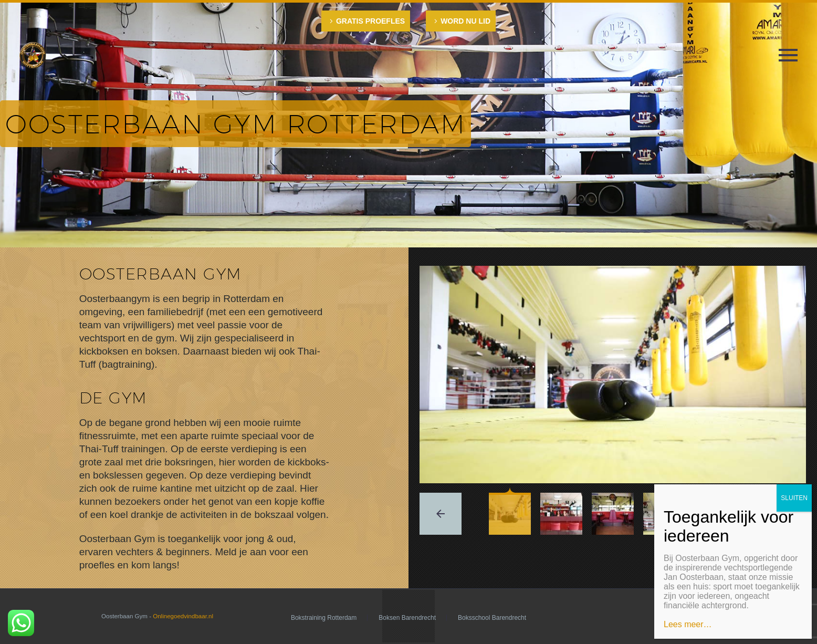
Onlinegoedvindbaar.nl (183, 616)
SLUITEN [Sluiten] (794, 498)
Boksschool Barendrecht (492, 618)
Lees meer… (688, 624)
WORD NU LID (465, 21)
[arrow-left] (441, 514)
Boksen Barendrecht (407, 618)
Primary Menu (788, 55)
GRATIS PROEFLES (370, 21)
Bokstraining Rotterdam (324, 618)
